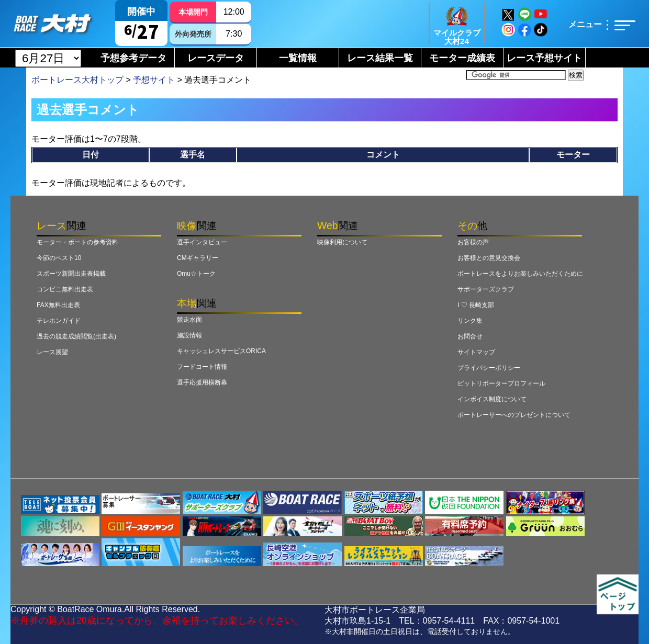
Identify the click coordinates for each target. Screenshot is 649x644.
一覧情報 (298, 58)
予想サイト (154, 80)
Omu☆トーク (196, 274)
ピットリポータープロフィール (501, 383)
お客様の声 (473, 242)
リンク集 (470, 321)
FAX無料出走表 (58, 305)
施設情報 (189, 335)
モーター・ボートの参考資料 (77, 242)
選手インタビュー (202, 242)
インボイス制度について (492, 399)
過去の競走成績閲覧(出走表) (76, 336)
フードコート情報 (202, 367)
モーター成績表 (462, 58)
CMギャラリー (198, 258)
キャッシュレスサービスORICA (221, 351)
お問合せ (470, 336)
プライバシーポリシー (489, 368)
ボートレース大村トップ (77, 80)
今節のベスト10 (59, 258)
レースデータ (216, 58)
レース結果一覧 (380, 58)
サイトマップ (476, 352)
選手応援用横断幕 (202, 382)
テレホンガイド (59, 321)
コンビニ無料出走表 (65, 289)
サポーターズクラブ (486, 289)
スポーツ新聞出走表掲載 (71, 274)
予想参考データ (133, 58)
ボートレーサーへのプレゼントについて (514, 415)
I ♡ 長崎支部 (476, 305)
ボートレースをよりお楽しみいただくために (520, 274)
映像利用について (342, 242)
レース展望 (52, 352)
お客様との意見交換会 (489, 258)
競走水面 (189, 320)
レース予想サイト (544, 58)
